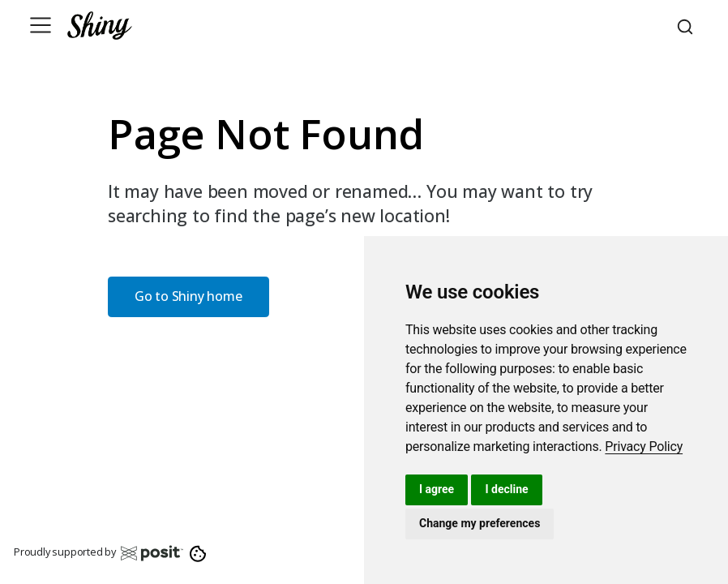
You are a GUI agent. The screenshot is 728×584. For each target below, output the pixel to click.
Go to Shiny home (188, 296)
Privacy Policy (644, 447)
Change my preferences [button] (480, 523)
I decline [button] (506, 489)
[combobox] (687, 25)
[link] (644, 447)
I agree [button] (437, 489)
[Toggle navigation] (41, 25)
